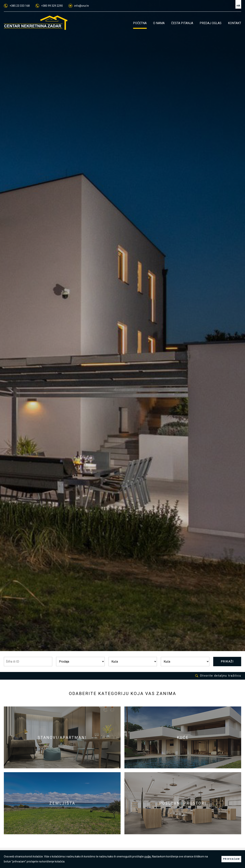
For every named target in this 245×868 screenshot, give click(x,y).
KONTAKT (235, 23)
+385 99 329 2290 (49, 6)
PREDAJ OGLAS (211, 23)
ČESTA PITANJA (182, 23)
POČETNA (140, 23)
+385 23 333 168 (17, 6)
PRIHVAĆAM (231, 859)
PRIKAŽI (227, 661)
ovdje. (148, 857)
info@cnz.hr (79, 6)
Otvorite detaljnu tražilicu (218, 676)
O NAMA (159, 23)
